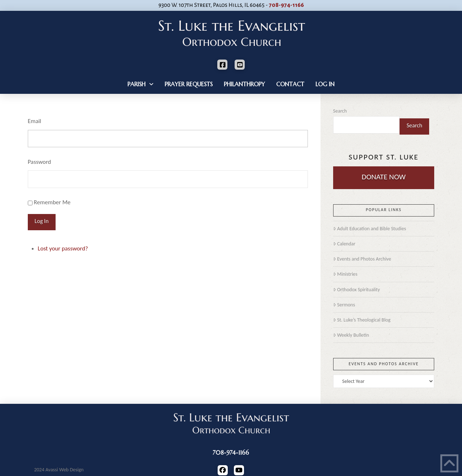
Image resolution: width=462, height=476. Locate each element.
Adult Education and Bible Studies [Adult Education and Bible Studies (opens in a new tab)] (370, 229)
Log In (42, 221)
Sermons (344, 305)
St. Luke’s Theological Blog (362, 320)
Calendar (344, 244)
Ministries (345, 274)
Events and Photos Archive (362, 259)
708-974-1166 (286, 5)
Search (340, 111)
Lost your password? (63, 248)
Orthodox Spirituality (357, 290)
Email (34, 121)
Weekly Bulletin (351, 335)
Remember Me (52, 202)
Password (40, 162)
